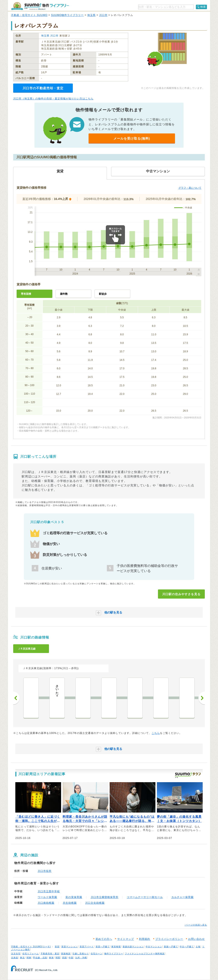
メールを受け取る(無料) (132, 138)
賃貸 (57, 947)
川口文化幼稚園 (95, 903)
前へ (16, 698)
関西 (58, 958)
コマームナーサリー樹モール (145, 897)
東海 (51, 958)
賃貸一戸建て (103, 947)
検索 (203, 7)
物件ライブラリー (114, 954)
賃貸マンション (70, 947)
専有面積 (26, 294)
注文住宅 (16, 954)
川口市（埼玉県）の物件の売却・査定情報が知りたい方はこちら (53, 99)
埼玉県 (91, 15)
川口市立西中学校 (49, 891)
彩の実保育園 (74, 897)
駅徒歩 (103, 294)
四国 (65, 958)
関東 (29, 958)
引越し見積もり (81, 954)
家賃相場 (116, 947)
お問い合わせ (196, 939)
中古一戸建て (187, 947)
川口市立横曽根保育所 (105, 897)
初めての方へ (104, 939)
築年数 (64, 294)
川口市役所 (45, 871)
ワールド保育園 (47, 897)
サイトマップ (126, 939)
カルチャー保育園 (182, 897)
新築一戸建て (171, 947)
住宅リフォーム (31, 954)
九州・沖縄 (81, 958)
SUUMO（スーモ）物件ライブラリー (40, 6)
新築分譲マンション (133, 947)
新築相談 (66, 954)
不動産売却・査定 (50, 954)
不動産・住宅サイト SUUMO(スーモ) (31, 947)
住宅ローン (97, 954)
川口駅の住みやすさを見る (181, 594)
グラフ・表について (190, 188)
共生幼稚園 (70, 903)
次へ (202, 698)
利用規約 (145, 939)
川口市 (103, 15)
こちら (156, 733)
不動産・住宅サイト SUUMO (29, 15)
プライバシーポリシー (169, 939)
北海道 (15, 958)
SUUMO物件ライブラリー (67, 15)
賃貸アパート (87, 947)
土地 (198, 947)
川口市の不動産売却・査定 (43, 88)
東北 (22, 958)
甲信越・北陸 (40, 958)
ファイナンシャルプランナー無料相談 (145, 954)
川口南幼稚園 (46, 903)
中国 (71, 958)
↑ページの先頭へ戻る (196, 925)
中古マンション (154, 947)
